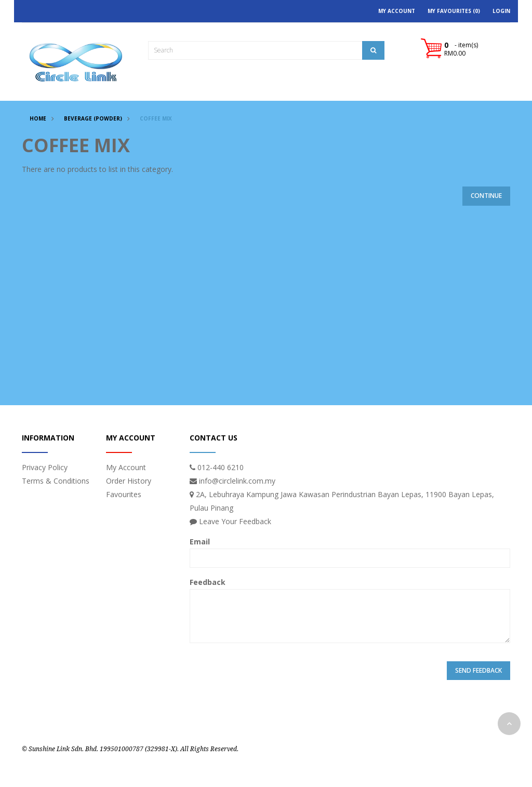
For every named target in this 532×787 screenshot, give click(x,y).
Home (38, 118)
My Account (126, 467)
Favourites (124, 494)
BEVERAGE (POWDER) (93, 118)
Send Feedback (478, 670)
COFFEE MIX (156, 118)
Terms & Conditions (56, 481)
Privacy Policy (45, 467)
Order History (129, 481)
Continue (486, 196)
